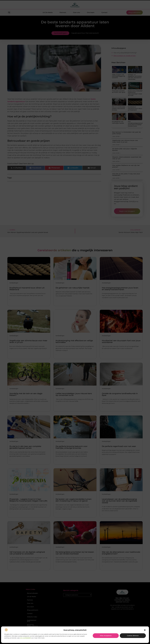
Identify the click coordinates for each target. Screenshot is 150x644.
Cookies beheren (133, 636)
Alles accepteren (106, 636)
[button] (145, 630)
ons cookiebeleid (25, 638)
